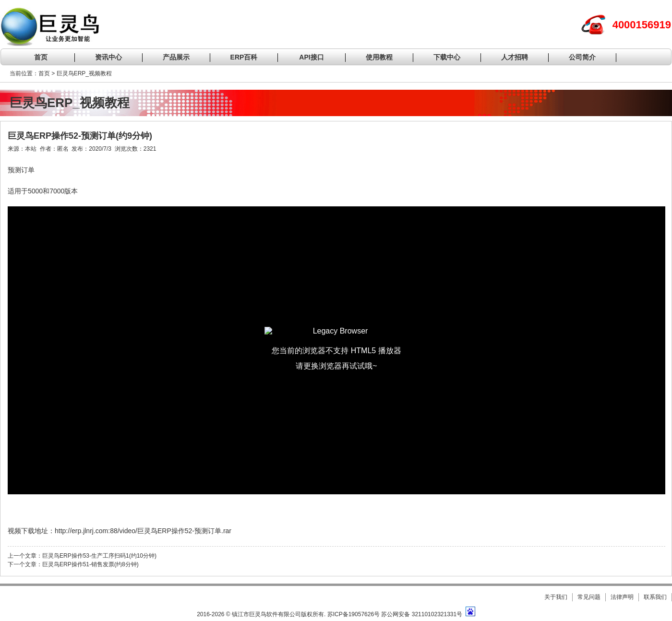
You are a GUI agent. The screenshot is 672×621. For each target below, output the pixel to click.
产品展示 (176, 57)
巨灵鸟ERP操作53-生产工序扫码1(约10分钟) (99, 556)
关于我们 (556, 597)
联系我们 (655, 597)
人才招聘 (515, 57)
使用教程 (379, 57)
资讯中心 (108, 57)
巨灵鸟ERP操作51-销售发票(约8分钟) (90, 564)
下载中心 (447, 57)
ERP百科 (244, 57)
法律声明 (622, 597)
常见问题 (589, 597)
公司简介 (582, 57)
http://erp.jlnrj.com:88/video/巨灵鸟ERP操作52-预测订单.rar (143, 531)
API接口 (311, 57)
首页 (41, 57)
